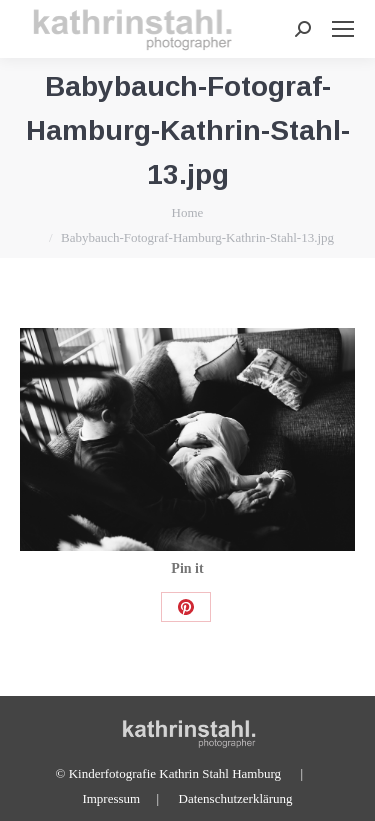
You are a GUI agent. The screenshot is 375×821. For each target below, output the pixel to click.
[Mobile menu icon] (343, 29)
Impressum (111, 798)
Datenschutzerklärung (236, 798)
